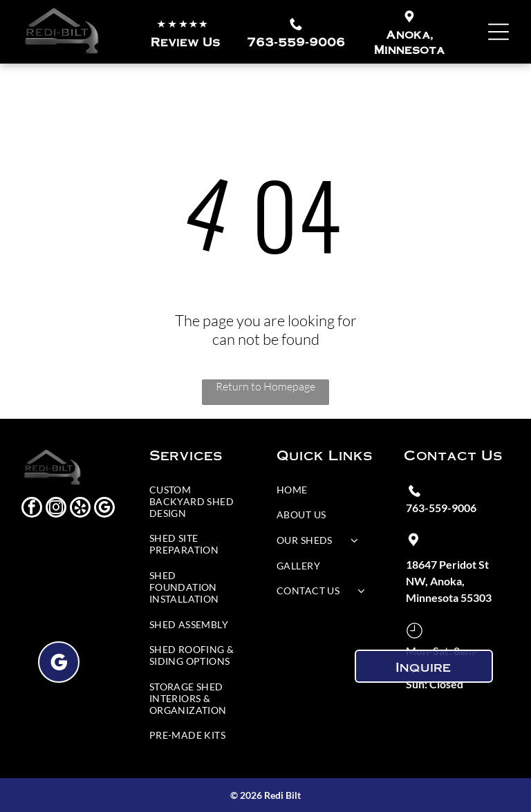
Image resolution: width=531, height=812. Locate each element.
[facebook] (32, 509)
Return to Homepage (265, 386)
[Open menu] (499, 32)
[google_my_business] (104, 509)
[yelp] (80, 509)
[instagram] (56, 509)
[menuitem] (197, 505)
